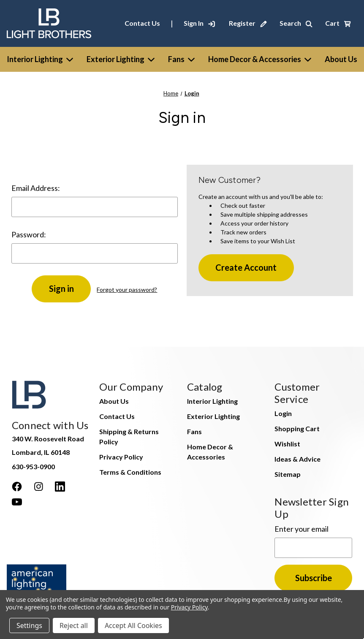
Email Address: (36, 188)
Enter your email (302, 529)
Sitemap (288, 474)
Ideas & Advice (297, 459)
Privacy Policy (121, 457)
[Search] (296, 23)
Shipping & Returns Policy (129, 436)
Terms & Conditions (130, 472)
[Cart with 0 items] (338, 23)
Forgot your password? (127, 290)
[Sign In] (199, 23)
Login (283, 413)
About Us (114, 401)
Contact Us (142, 23)
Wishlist (287, 444)
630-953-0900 (33, 466)
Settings (29, 625)
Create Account (246, 267)
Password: (29, 234)
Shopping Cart (297, 428)
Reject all (74, 625)
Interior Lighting (40, 59)
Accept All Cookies (133, 625)
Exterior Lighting (121, 59)
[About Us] (341, 59)
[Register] (248, 23)
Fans (181, 59)
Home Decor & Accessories (260, 59)
